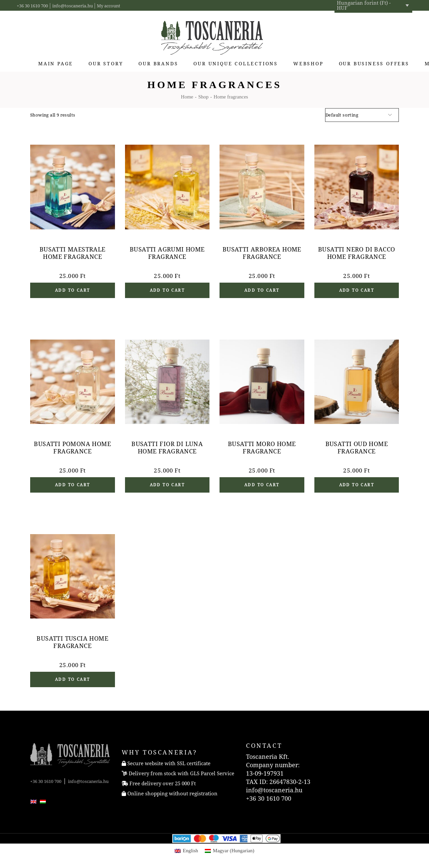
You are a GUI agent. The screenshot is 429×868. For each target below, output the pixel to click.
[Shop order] (362, 115)
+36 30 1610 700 (32, 6)
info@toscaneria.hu (73, 6)
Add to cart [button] (72, 290)
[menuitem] (34, 801)
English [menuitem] (190, 851)
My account (109, 6)
